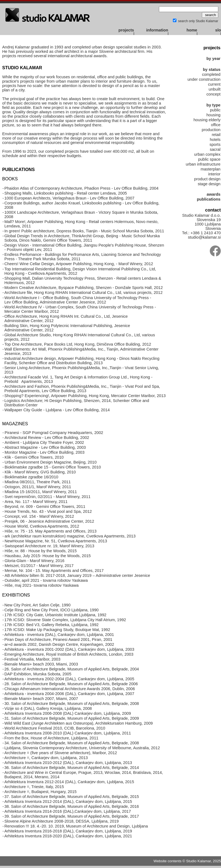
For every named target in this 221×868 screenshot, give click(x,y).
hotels (215, 140)
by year (213, 59)
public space (209, 159)
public (215, 110)
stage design (209, 184)
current (214, 84)
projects (126, 30)
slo (218, 30)
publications (209, 199)
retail (216, 135)
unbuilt (215, 89)
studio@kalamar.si (204, 237)
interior (214, 174)
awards (213, 194)
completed (211, 74)
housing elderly (207, 120)
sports (215, 144)
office (216, 125)
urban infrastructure (203, 164)
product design (207, 179)
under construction (204, 79)
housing (213, 115)
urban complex (207, 154)
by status (212, 70)
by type (213, 105)
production (211, 130)
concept (213, 94)
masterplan (210, 169)
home (192, 30)
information (157, 30)
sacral (215, 149)
